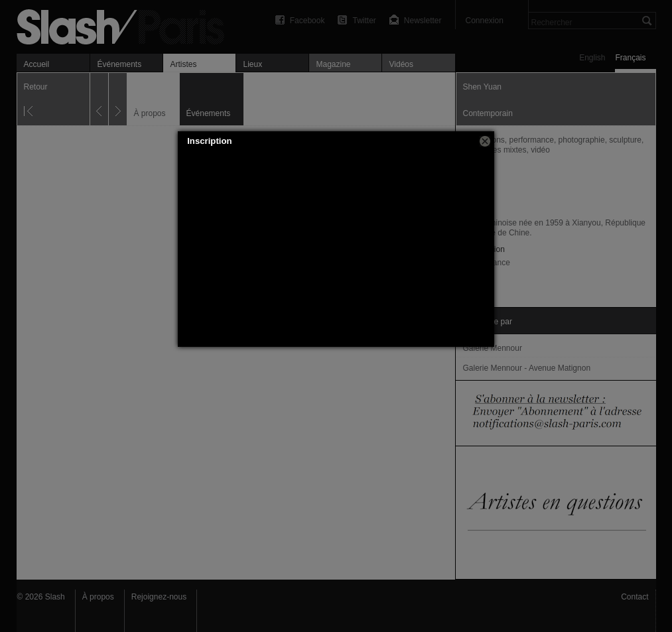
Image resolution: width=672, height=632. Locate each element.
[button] (485, 141)
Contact (635, 597)
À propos (98, 597)
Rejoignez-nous (159, 597)
